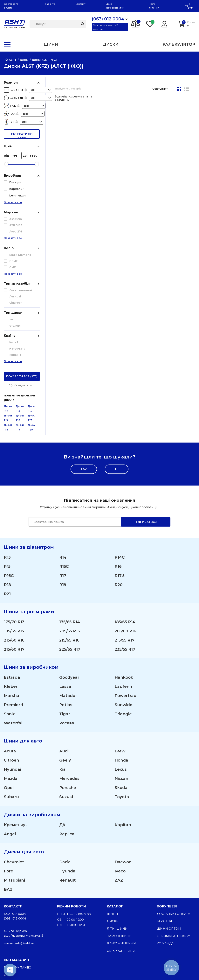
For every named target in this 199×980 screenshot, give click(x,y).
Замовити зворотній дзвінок (106, 27)
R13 (7, 488)
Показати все (13, 206)
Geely (65, 691)
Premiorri (13, 635)
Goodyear (69, 608)
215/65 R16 (69, 571)
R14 (63, 488)
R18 (7, 515)
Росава (67, 653)
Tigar (65, 644)
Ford (9, 801)
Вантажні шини (121, 874)
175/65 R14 (70, 552)
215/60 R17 (14, 580)
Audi (64, 681)
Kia (62, 700)
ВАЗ (8, 820)
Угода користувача (22, 935)
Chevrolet (14, 792)
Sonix (9, 644)
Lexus (121, 700)
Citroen (11, 691)
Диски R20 (32, 358)
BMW (120, 681)
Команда (165, 874)
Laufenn (123, 617)
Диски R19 (20, 358)
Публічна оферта (19, 927)
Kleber (11, 617)
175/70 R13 (14, 552)
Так (84, 399)
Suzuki (66, 727)
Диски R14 (32, 339)
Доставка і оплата (173, 844)
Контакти (81, 4)
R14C (120, 488)
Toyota (122, 727)
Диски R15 (8, 348)
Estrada (12, 608)
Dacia (65, 792)
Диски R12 (8, 339)
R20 (119, 515)
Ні (117, 399)
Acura (10, 681)
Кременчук (16, 755)
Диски (113, 852)
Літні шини (117, 859)
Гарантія (50, 4)
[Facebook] (80, 970)
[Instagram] (61, 970)
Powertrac (125, 626)
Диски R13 (20, 339)
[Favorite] (150, 24)
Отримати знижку (173, 866)
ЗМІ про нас (15, 913)
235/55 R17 (125, 580)
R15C (64, 497)
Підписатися (146, 452)
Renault (68, 811)
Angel (10, 764)
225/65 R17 (70, 580)
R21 (7, 524)
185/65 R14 (125, 552)
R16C (9, 506)
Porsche (68, 718)
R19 (63, 515)
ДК (62, 755)
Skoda (121, 718)
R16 (118, 497)
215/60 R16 (14, 571)
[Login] (164, 24)
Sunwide (124, 635)
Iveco (120, 801)
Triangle (123, 644)
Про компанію (18, 898)
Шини (112, 844)
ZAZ (119, 811)
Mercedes (69, 709)
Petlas (66, 635)
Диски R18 (8, 358)
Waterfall (14, 653)
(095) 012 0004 (15, 849)
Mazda (11, 709)
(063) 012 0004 (15, 844)
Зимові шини (119, 866)
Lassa (65, 617)
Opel (9, 718)
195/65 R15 (14, 561)
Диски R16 (20, 348)
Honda (121, 691)
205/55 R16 (70, 561)
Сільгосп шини (121, 881)
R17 (63, 506)
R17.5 (120, 506)
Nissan (121, 709)
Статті (9, 905)
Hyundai (12, 700)
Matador (68, 626)
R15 (7, 497)
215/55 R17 (125, 571)
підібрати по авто (22, 135)
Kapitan (123, 755)
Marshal (12, 626)
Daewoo (123, 792)
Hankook (124, 608)
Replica (67, 764)
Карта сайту (15, 954)
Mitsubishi (14, 811)
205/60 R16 (125, 561)
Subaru (11, 727)
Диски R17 (32, 348)
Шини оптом (169, 859)
